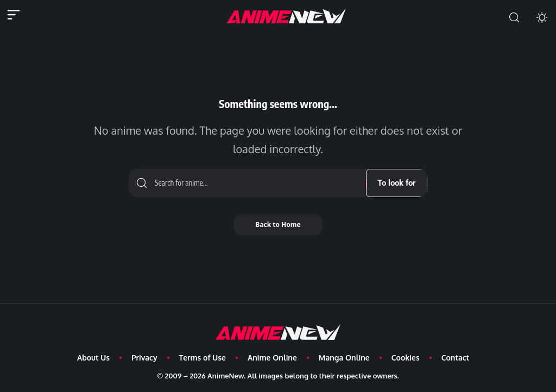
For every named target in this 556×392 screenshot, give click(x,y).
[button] (514, 18)
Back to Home (278, 225)
